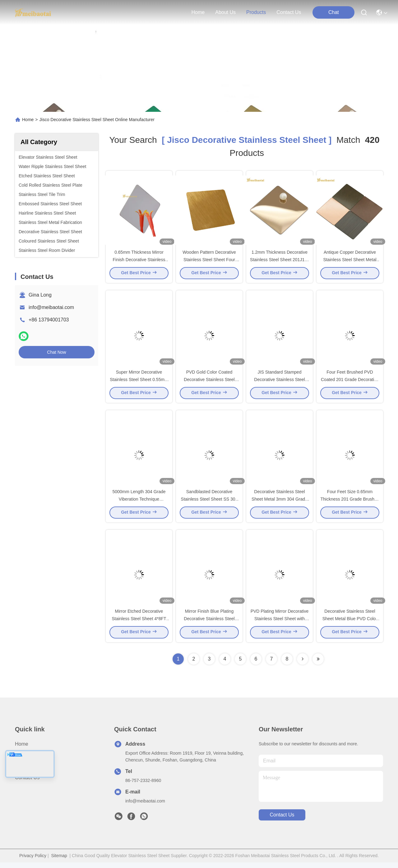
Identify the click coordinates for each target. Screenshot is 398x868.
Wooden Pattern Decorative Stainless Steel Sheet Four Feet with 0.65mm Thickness (209, 261)
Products (25, 772)
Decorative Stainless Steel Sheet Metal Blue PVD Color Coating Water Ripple (350, 624)
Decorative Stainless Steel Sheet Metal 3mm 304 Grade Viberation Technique (280, 503)
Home (198, 12)
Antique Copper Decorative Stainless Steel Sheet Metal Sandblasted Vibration (350, 261)
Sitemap (59, 861)
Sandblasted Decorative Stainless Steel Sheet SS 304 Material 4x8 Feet (209, 503)
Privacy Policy (33, 861)
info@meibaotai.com (51, 307)
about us (225, 12)
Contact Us (27, 783)
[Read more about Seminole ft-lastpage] (318, 665)
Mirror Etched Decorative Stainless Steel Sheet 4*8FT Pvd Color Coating (139, 624)
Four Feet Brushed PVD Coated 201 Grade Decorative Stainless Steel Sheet (350, 382)
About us (25, 761)
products (256, 12)
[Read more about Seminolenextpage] (303, 665)
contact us (289, 12)
